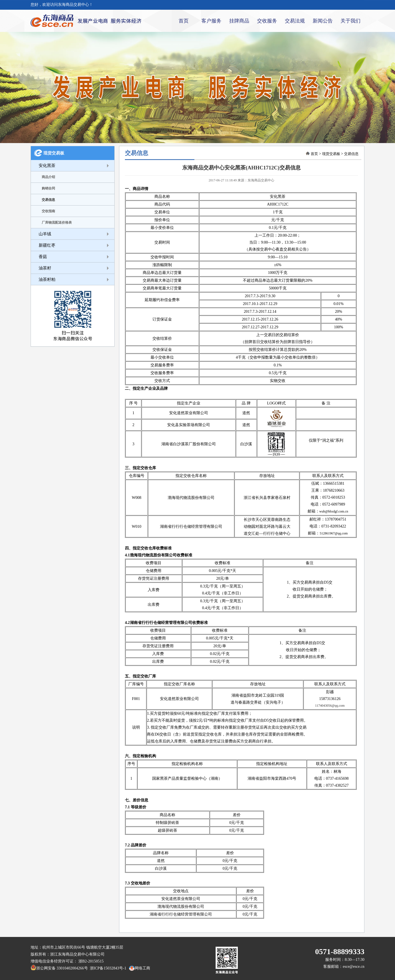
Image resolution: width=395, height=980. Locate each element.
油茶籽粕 (47, 279)
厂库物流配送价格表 (57, 222)
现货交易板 (54, 153)
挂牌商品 (239, 21)
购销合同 (48, 188)
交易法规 (295, 21)
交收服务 (267, 21)
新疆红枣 (47, 245)
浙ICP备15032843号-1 (107, 968)
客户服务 (211, 21)
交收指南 (48, 211)
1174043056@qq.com (330, 706)
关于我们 (350, 21)
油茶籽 (45, 268)
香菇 (43, 257)
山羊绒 (45, 234)
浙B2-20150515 (91, 961)
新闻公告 (323, 21)
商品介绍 (48, 177)
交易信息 (48, 200)
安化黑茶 (47, 166)
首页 (184, 21)
